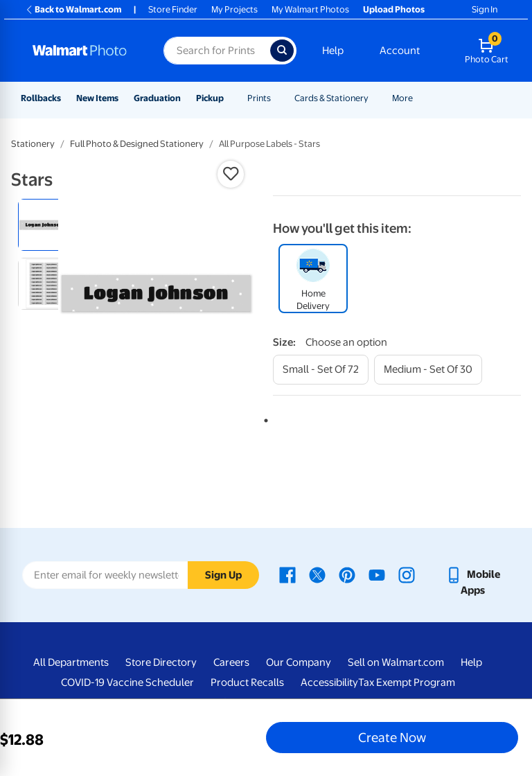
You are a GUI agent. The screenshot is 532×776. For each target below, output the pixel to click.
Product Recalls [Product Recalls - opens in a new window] (247, 682)
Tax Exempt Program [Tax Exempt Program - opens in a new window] (407, 682)
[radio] (44, 225)
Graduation (157, 98)
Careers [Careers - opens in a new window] (231, 662)
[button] (231, 174)
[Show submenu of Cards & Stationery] (375, 98)
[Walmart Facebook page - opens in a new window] (287, 574)
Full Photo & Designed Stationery (137, 144)
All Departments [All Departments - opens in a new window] (71, 662)
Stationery (33, 144)
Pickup (210, 98)
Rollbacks (41, 98)
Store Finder (173, 9)
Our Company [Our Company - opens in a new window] (299, 662)
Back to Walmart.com (73, 9)
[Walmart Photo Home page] (83, 51)
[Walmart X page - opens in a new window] (317, 574)
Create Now (392, 737)
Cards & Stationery (331, 98)
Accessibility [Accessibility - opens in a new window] (329, 682)
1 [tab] (263, 418)
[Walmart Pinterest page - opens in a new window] (347, 574)
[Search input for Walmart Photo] (217, 51)
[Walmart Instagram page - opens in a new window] (407, 574)
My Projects (234, 9)
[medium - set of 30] (428, 370)
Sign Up (223, 575)
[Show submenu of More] (419, 98)
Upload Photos (394, 9)
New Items (97, 98)
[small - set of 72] (321, 370)
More (402, 98)
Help (333, 51)
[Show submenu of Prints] (277, 98)
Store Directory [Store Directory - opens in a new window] (161, 662)
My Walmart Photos (310, 9)
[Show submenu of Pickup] (230, 98)
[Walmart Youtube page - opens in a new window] (377, 574)
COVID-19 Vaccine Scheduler (127, 682)
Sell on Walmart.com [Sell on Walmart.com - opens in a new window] (396, 662)
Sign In (485, 9)
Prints (259, 98)
